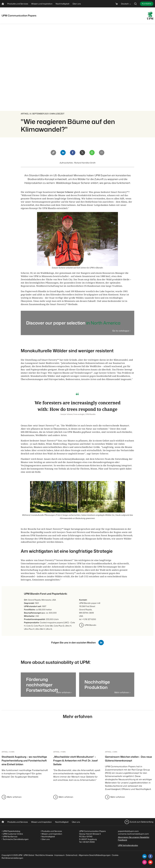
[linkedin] (144, 856)
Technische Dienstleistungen (16, 839)
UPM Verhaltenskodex (128, 845)
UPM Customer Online (13, 834)
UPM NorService (10, 837)
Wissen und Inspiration (41, 822)
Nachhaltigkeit (62, 822)
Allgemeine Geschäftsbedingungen (95, 855)
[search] (135, 4)
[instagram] (144, 862)
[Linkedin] (62, 153)
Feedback (123, 840)
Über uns (76, 822)
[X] (83, 153)
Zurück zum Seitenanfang (142, 822)
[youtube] (150, 862)
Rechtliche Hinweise (44, 855)
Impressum (60, 855)
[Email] (103, 153)
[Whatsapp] (93, 153)
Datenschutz (72, 855)
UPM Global (29, 855)
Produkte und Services (18, 822)
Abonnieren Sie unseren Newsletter (134, 837)
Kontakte (147, 4)
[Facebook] (72, 153)
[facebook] (150, 856)
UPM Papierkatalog (11, 831)
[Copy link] (52, 153)
